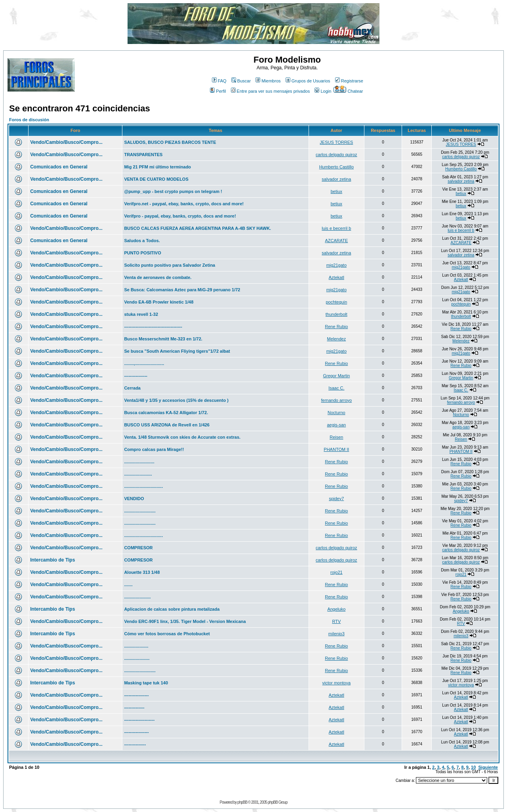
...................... (137, 597)
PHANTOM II (336, 449)
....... (128, 585)
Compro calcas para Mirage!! (154, 449)
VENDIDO (134, 499)
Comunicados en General (59, 167)
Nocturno (336, 413)
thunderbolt (336, 314)
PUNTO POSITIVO (142, 253)
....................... (138, 474)
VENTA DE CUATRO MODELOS (156, 179)
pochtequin (336, 302)
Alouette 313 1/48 (142, 572)
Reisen (336, 437)
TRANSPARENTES (143, 155)
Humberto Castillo (336, 167)
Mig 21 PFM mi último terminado (157, 167)
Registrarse (349, 81)
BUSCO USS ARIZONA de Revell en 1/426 (167, 425)
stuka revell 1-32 (141, 314)
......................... (139, 462)
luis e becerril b (336, 228)
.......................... (140, 511)
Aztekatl (336, 277)
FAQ (219, 81)
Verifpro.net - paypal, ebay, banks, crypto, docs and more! (184, 204)
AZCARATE (336, 241)
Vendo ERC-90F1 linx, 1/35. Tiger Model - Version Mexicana (185, 621)
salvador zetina (336, 179)
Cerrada (132, 388)
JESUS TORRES (336, 142)
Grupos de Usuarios (308, 81)
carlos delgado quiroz (336, 155)
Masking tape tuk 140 (146, 683)
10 (473, 767)
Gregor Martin (336, 376)
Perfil (218, 91)
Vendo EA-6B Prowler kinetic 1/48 (159, 302)
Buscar (241, 81)
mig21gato (336, 265)
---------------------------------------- (153, 327)
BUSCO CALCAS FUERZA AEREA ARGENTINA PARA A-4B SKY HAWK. (197, 228)
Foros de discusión (29, 120)
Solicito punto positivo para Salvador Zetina (170, 265)
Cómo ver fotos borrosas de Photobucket (167, 634)
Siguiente (488, 767)
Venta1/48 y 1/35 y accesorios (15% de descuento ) (176, 400)
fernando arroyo (337, 400)
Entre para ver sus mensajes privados (271, 91)
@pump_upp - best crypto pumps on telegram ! (173, 191)
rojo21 (336, 572)
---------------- (136, 376)
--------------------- (139, 720)
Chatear (348, 91)
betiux (336, 191)
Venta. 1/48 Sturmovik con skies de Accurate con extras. (182, 437)
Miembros (268, 81)
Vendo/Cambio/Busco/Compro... (66, 142)
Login (323, 91)
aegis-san (336, 425)
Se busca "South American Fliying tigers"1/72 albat (177, 351)
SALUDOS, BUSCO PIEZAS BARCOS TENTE (170, 142)
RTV (336, 621)
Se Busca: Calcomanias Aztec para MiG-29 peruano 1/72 (182, 290)
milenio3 (336, 634)
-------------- (134, 707)
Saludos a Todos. (142, 241)
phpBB (242, 802)
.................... (136, 646)
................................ (143, 486)
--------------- (135, 744)
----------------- (136, 695)
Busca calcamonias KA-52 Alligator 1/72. (166, 413)
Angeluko (336, 609)
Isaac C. (336, 388)
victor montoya (337, 683)
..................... (137, 658)
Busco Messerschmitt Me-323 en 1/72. (163, 339)
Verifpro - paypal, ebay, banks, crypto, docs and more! (180, 216)
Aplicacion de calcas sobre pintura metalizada (172, 609)
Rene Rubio (336, 327)
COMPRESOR (138, 548)
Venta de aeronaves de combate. (158, 277)
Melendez (336, 339)
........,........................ (144, 363)
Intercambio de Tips (52, 560)
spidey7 (336, 499)
